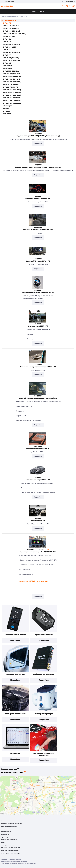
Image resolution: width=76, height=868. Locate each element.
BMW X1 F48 (7, 68)
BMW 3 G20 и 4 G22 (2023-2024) (14, 34)
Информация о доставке (9, 826)
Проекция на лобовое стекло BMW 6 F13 (38, 230)
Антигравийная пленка (15, 714)
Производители (6, 837)
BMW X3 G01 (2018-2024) (12, 76)
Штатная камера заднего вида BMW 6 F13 (38, 292)
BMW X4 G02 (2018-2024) (12, 82)
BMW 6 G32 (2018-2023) (11, 52)
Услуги (42, 12)
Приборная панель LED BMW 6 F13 (38, 198)
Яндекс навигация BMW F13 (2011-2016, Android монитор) (38, 136)
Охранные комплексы (44, 635)
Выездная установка (8, 845)
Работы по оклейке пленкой (10, 850)
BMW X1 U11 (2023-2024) (11, 71)
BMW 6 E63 (7, 50)
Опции (34, 12)
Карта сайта (5, 834)
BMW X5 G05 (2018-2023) (12, 90)
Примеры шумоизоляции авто (11, 848)
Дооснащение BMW (13, 16)
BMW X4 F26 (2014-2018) (12, 79)
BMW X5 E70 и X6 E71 (11, 84)
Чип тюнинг (15, 753)
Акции (3, 842)
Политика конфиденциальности (11, 824)
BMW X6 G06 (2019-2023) (12, 95)
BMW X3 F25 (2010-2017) (12, 74)
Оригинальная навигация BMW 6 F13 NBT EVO (38, 552)
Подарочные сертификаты (10, 840)
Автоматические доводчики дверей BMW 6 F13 (38, 367)
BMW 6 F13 (7, 23)
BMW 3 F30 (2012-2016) (11, 26)
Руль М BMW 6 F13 (38, 521)
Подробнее (15, 640)
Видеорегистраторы (44, 714)
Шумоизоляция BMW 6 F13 (38, 326)
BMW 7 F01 (7, 55)
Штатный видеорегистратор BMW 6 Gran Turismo (38, 398)
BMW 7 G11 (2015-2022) (11, 58)
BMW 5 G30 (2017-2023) (11, 44)
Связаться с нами (7, 829)
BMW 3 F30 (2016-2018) (11, 28)
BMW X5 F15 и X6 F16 (10, 87)
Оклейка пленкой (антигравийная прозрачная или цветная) (38, 167)
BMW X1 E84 (7, 66)
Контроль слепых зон (15, 674)
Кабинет (62, 6)
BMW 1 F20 (7, 114)
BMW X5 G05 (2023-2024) (12, 92)
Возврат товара (6, 832)
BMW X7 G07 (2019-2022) (12, 100)
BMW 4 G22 (7, 39)
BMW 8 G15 (7, 63)
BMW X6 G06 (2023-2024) (12, 98)
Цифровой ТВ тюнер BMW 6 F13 (38, 261)
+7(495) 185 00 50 (10, 2)
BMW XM (6, 111)
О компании (5, 821)
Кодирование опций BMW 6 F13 (38, 480)
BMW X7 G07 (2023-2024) (12, 103)
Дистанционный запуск (15, 635)
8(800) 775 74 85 (71, 2)
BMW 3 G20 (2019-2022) (11, 31)
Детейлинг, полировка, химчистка (44, 754)
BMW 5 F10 (7, 42)
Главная (3, 16)
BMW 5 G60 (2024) (10, 47)
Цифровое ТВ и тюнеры (44, 674)
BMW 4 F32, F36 (9, 36)
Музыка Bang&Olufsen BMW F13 (38, 448)
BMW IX (6, 108)
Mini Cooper (7, 106)
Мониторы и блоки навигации (11, 853)
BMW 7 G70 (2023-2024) (12, 60)
